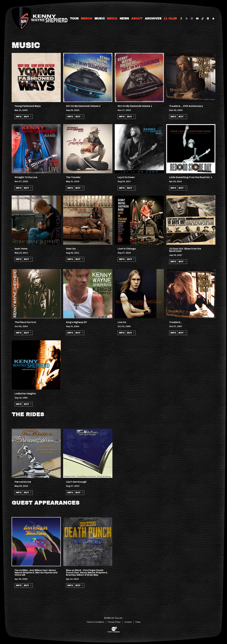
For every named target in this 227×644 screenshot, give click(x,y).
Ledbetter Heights (25, 394)
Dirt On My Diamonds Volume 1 (135, 106)
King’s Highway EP (76, 322)
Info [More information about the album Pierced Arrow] (19, 493)
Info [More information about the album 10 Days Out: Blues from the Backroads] (173, 262)
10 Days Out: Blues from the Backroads (185, 250)
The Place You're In (25, 322)
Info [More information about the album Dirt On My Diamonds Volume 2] (70, 117)
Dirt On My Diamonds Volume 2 (83, 106)
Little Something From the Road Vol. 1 (191, 177)
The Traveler (73, 177)
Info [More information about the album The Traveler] (70, 188)
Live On (122, 322)
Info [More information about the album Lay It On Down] (122, 188)
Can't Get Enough (76, 482)
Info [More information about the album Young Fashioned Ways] (19, 117)
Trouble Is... (176, 322)
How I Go (71, 249)
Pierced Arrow (23, 482)
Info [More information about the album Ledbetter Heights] (19, 404)
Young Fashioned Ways (28, 106)
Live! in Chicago (127, 249)
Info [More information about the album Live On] (122, 333)
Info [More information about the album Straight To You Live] (19, 188)
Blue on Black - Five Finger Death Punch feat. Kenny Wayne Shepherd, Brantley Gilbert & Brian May (87, 573)
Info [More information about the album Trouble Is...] (173, 333)
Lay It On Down (126, 177)
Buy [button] (27, 117)
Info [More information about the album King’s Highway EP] (70, 333)
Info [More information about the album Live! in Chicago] (122, 259)
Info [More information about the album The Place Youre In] (19, 333)
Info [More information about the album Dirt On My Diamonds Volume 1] (122, 117)
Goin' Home (21, 249)
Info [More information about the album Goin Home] (19, 259)
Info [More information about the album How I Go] (70, 259)
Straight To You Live (26, 177)
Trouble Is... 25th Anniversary (186, 106)
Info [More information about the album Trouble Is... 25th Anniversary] (173, 117)
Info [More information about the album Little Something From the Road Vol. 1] (173, 188)
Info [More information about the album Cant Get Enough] (70, 493)
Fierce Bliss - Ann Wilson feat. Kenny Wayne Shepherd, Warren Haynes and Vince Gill (36, 573)
